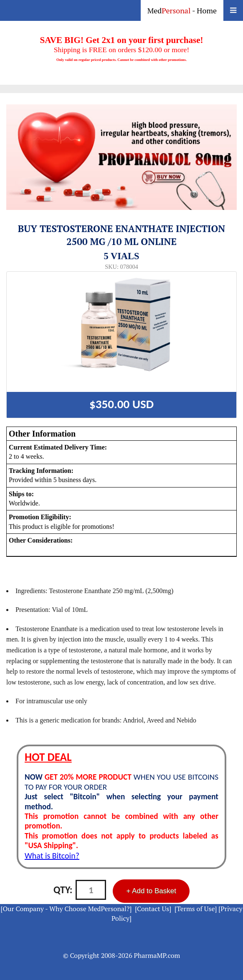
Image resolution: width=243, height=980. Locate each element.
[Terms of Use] (196, 909)
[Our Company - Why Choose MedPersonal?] (66, 909)
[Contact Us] (153, 909)
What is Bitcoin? (52, 856)
